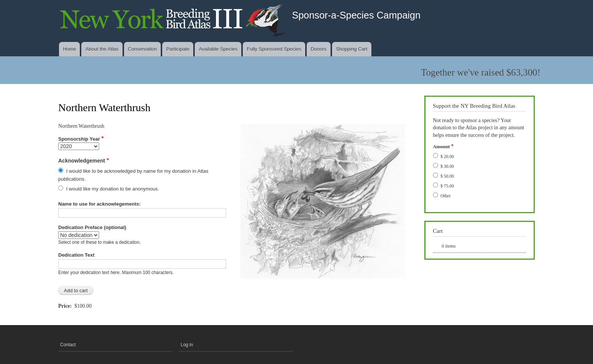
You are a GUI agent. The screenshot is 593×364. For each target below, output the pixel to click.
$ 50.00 (447, 176)
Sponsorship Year (79, 139)
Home (69, 49)
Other (446, 196)
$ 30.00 (447, 166)
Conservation (142, 49)
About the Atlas (102, 49)
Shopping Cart (352, 49)
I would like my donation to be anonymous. (113, 189)
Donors (318, 49)
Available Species (218, 49)
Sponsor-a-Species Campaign (356, 15)
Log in (187, 345)
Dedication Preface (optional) (92, 227)
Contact (68, 345)
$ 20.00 (447, 156)
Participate (178, 49)
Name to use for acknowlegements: (99, 204)
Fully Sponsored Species (274, 49)
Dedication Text (76, 255)
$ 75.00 (447, 186)
